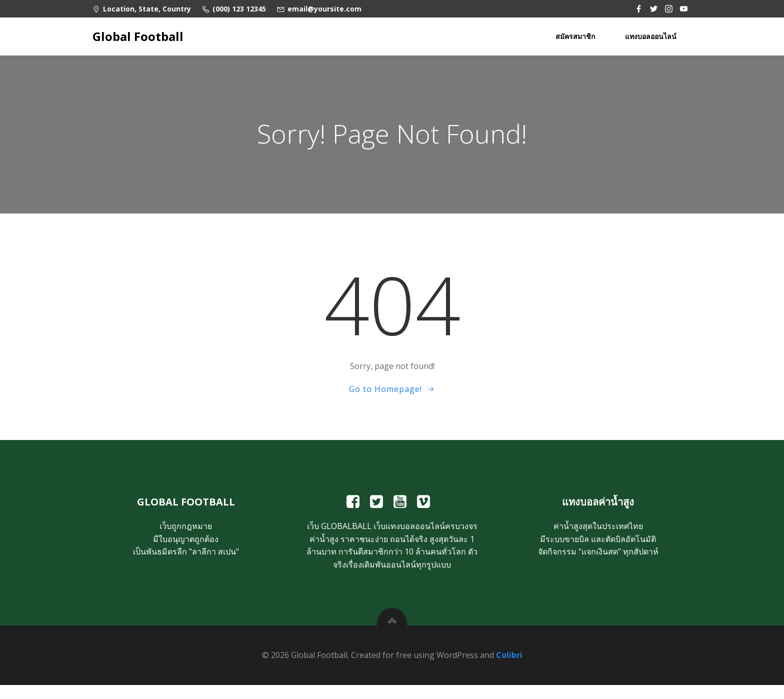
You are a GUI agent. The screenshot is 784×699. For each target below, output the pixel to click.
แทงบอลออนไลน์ (652, 35)
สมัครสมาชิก (576, 35)
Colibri (509, 669)
